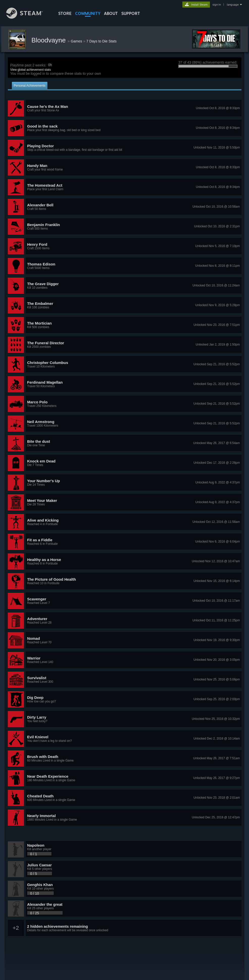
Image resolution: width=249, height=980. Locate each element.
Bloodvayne (50, 40)
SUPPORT (131, 13)
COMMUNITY (88, 13)
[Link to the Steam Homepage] (28, 17)
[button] (125, 108)
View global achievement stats (31, 70)
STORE (65, 13)
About (111, 13)
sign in (217, 5)
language (233, 5)
